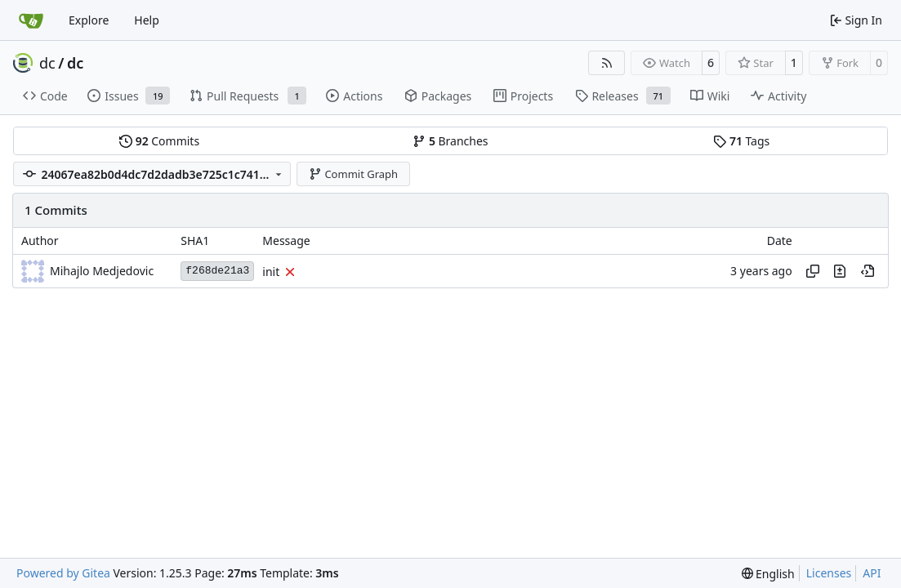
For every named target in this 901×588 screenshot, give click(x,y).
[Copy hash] (813, 271)
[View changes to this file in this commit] (840, 271)
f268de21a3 (217, 271)
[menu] (768, 574)
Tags (741, 141)
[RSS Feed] (607, 63)
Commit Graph (353, 174)
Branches (450, 141)
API (872, 573)
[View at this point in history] (868, 271)
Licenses (829, 573)
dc (47, 63)
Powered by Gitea (63, 573)
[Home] (31, 20)
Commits (159, 141)
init (271, 272)
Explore (89, 20)
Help (147, 20)
